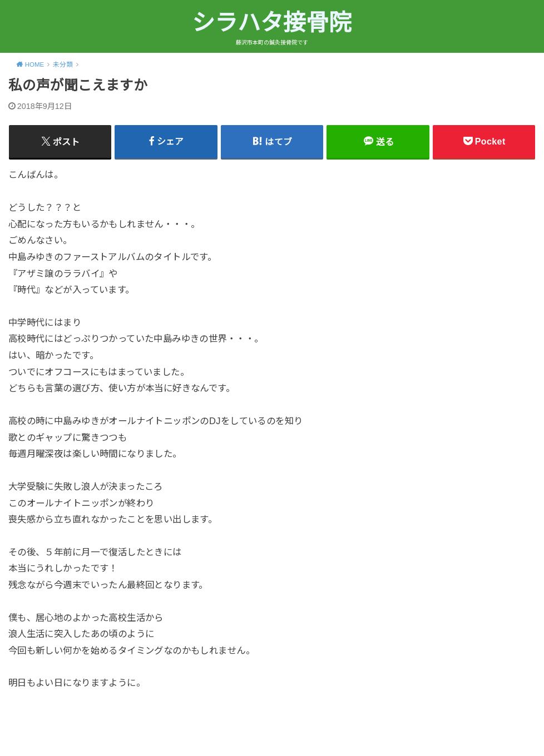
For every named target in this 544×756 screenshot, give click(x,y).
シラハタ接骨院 (272, 23)
